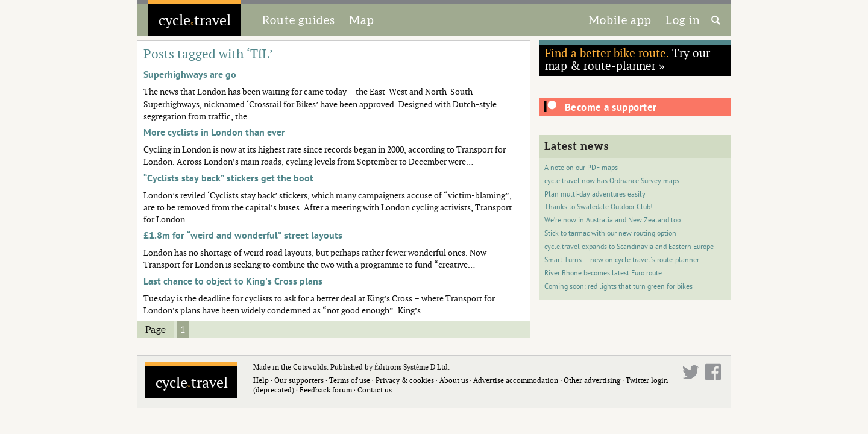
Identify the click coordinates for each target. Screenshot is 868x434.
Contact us (375, 390)
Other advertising (592, 380)
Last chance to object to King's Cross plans (233, 281)
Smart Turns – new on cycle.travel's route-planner (622, 260)
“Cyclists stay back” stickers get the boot (228, 178)
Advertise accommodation (516, 380)
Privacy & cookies (405, 380)
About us (454, 380)
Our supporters (299, 380)
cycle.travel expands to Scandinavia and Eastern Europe (629, 247)
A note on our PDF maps (581, 168)
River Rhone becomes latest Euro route (603, 273)
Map (362, 20)
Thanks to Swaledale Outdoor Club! (599, 207)
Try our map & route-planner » (627, 59)
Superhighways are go (190, 75)
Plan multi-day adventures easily (595, 194)
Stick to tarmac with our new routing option (610, 234)
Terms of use (350, 380)
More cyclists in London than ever (214, 133)
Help (261, 380)
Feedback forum (326, 390)
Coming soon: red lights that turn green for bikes (618, 287)
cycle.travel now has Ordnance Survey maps (612, 181)
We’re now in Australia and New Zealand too (612, 220)
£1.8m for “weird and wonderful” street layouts (243, 236)
